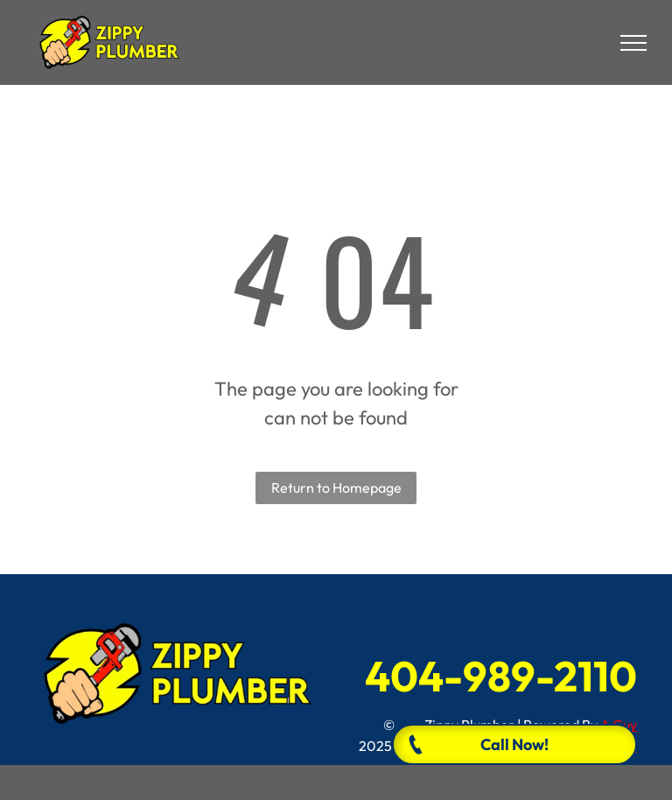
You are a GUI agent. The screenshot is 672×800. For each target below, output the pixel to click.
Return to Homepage (336, 488)
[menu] (633, 43)
